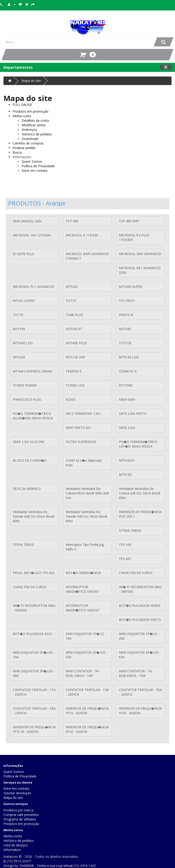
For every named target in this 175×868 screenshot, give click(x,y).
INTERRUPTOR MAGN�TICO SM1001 (82, 589)
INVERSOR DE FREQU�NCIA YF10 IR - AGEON (34, 729)
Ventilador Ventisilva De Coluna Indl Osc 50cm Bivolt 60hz (140, 493)
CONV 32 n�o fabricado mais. (84, 463)
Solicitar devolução (17, 793)
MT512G (125, 474)
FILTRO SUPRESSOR (81, 442)
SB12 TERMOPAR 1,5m (83, 414)
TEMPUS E (74, 371)
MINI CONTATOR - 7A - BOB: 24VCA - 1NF (83, 673)
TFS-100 (125, 545)
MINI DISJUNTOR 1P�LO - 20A (139, 636)
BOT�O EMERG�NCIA (83, 573)
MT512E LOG (129, 357)
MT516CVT (74, 329)
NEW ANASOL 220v (27, 221)
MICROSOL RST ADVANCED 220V (140, 270)
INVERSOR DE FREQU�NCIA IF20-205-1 (140, 514)
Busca (17, 152)
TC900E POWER (25, 385)
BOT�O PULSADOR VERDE (140, 606)
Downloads (30, 139)
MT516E (125, 329)
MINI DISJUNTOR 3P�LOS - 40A (34, 673)
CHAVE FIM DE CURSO (136, 573)
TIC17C (71, 301)
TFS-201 (125, 559)
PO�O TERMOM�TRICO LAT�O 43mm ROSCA (138, 444)
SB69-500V (127, 399)
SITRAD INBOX (130, 530)
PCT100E (126, 385)
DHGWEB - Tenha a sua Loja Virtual (46, 866)
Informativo (12, 850)
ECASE (71, 399)
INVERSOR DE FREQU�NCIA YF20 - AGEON (140, 711)
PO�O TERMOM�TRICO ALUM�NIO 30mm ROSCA (33, 416)
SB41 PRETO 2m (78, 428)
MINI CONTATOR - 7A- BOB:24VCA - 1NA (136, 673)
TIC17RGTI (127, 301)
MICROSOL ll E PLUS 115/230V (134, 237)
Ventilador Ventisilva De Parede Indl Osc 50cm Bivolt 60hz (87, 516)
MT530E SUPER (131, 287)
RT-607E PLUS (24, 254)
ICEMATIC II (128, 371)
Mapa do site (31, 81)
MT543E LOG (23, 343)
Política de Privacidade (38, 166)
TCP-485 (72, 221)
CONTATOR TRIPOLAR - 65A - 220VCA (34, 711)
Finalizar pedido (24, 148)
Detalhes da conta (35, 120)
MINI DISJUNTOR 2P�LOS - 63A (140, 655)
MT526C (72, 287)
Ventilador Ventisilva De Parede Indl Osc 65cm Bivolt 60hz (34, 516)
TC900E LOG (75, 385)
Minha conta (22, 116)
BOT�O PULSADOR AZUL (33, 634)
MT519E (19, 329)
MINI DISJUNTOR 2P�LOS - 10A (34, 655)
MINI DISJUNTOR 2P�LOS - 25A (87, 655)
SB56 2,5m (127, 428)
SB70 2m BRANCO (27, 489)
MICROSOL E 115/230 (82, 235)
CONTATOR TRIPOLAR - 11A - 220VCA (34, 692)
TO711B (125, 343)
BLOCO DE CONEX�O (30, 460)
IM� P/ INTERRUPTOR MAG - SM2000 (34, 608)
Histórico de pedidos (37, 134)
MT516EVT (127, 460)
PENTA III (126, 315)
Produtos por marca (18, 810)
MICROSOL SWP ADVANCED (140, 254)
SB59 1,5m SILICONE (29, 442)
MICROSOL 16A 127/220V (32, 235)
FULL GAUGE (22, 105)
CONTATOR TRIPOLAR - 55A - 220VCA (140, 692)
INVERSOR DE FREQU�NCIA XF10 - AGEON (87, 729)
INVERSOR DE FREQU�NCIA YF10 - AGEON (87, 711)
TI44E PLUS (74, 315)
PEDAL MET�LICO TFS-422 (34, 573)
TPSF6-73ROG (23, 545)
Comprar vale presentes (21, 815)
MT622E (19, 357)
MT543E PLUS (76, 343)
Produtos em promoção (30, 111)
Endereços (29, 130)
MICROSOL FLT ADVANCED (34, 287)
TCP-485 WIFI (129, 221)
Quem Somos (32, 161)
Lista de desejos (16, 845)
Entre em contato (35, 171)
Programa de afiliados (20, 819)
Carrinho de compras (28, 143)
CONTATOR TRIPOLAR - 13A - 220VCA (87, 692)
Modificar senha (34, 125)
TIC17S (18, 315)
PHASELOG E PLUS (27, 399)
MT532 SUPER (24, 301)
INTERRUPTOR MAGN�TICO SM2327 (82, 608)
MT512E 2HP (75, 357)
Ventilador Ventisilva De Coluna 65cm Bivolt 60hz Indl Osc (87, 493)
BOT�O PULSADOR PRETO (140, 620)
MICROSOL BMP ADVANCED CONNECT (87, 256)
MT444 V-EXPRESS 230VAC (33, 371)
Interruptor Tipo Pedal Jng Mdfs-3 (85, 547)
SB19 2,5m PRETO (133, 414)
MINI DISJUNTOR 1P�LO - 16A (86, 636)
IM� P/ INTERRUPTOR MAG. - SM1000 (141, 589)
